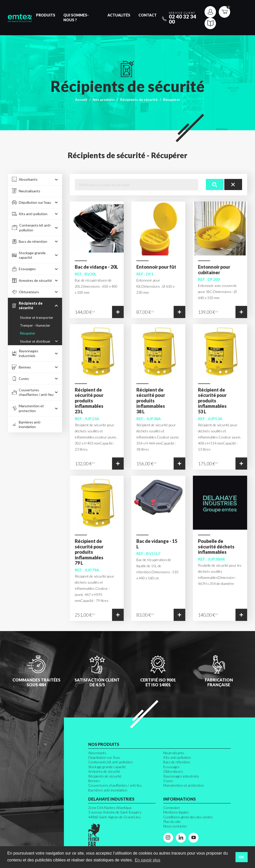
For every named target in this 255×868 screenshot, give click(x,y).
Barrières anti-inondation (108, 790)
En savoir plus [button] (148, 860)
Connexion (172, 808)
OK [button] (242, 857)
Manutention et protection (184, 785)
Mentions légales (176, 812)
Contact (148, 15)
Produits (46, 15)
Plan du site (172, 821)
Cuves (168, 781)
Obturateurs (173, 771)
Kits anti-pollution (177, 757)
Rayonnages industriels (181, 776)
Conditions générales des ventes (188, 817)
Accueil (81, 99)
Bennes (94, 781)
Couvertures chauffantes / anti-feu (115, 785)
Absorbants (97, 753)
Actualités (119, 15)
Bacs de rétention (177, 762)
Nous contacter (175, 826)
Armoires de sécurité (104, 771)
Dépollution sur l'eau (104, 757)
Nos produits (104, 99)
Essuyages (171, 767)
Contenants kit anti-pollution (110, 762)
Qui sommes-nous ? (76, 17)
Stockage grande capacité (107, 767)
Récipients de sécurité (139, 99)
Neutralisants (174, 753)
